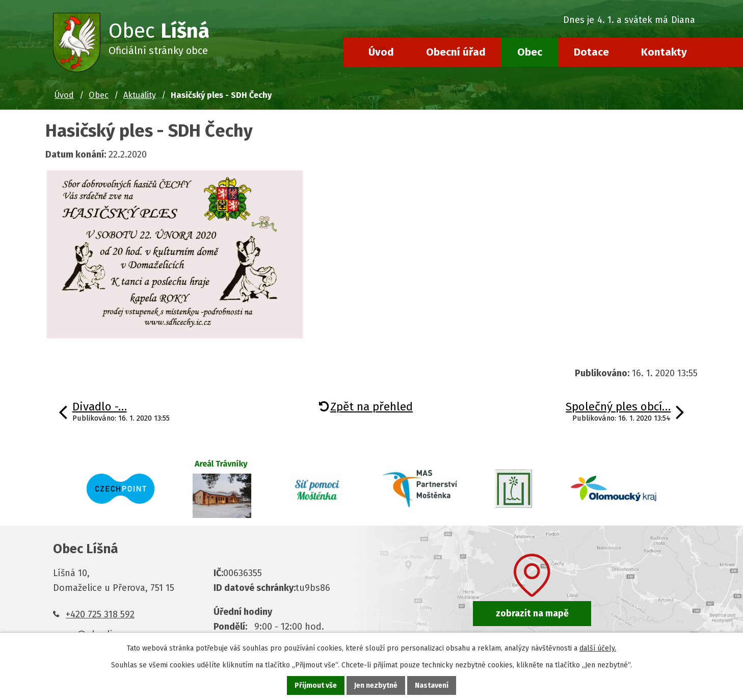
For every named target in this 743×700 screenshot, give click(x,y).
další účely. (598, 648)
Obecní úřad (456, 52)
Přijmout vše (316, 685)
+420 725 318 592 (100, 614)
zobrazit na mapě (532, 613)
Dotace (591, 52)
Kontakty (664, 52)
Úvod (381, 52)
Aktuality (140, 95)
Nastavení (432, 685)
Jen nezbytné (376, 685)
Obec (530, 52)
